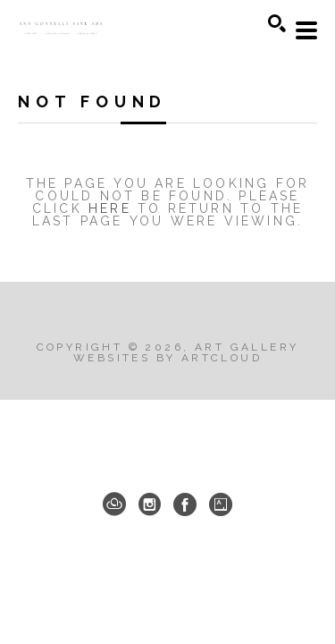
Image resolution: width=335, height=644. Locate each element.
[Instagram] (150, 504)
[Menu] (306, 30)
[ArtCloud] (114, 504)
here (110, 208)
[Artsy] (221, 504)
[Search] (277, 23)
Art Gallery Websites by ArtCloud (186, 352)
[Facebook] (185, 504)
